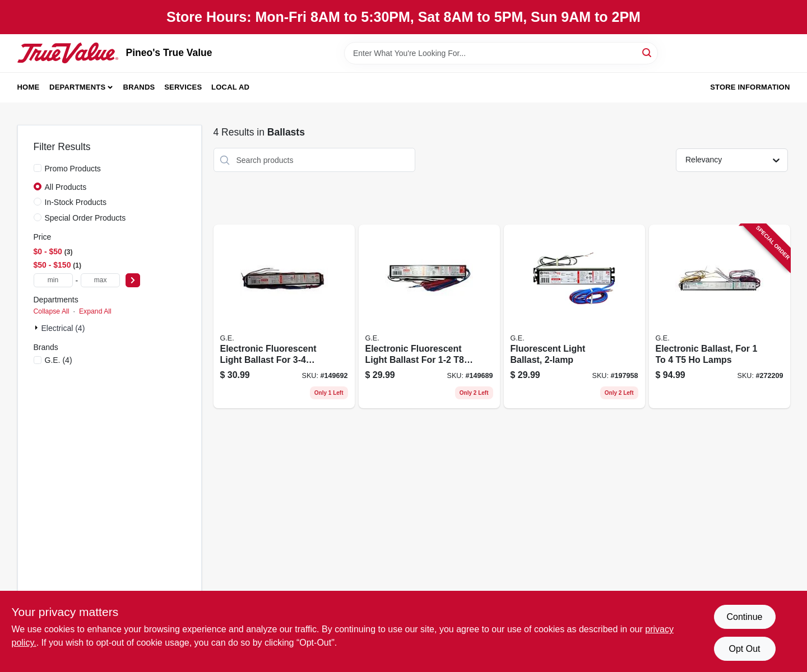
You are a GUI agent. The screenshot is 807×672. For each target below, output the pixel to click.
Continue (744, 617)
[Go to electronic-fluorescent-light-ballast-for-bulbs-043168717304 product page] (284, 316)
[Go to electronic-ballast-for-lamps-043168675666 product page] (720, 316)
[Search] (648, 52)
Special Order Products (85, 218)
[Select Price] (133, 280)
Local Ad (230, 87)
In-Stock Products (76, 202)
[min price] (53, 280)
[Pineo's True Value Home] (68, 53)
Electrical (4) (63, 328)
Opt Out (744, 649)
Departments (77, 87)
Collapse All (52, 311)
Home (29, 87)
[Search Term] (501, 53)
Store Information (750, 87)
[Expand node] (38, 328)
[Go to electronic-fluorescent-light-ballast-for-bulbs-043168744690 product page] (429, 316)
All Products (66, 187)
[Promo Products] (38, 168)
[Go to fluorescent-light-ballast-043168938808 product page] (574, 316)
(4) (59, 360)
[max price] (100, 280)
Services (183, 87)
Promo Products (73, 169)
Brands (139, 87)
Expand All (95, 311)
